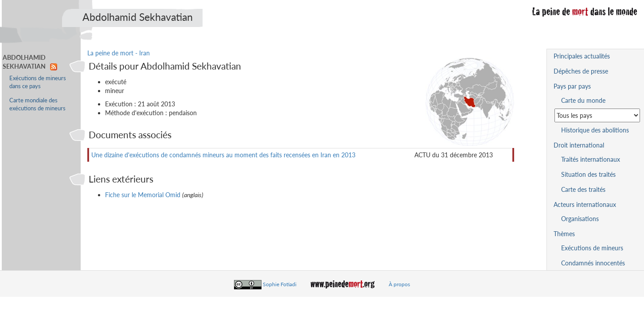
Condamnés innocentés (593, 263)
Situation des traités (588, 174)
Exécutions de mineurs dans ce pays (38, 82)
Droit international (579, 145)
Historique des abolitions (595, 130)
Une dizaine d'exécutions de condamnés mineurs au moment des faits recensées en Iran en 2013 (223, 155)
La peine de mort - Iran (119, 53)
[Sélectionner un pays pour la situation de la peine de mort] (597, 115)
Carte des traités (583, 189)
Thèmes (564, 234)
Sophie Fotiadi (280, 284)
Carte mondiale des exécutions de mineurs (37, 104)
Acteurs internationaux (585, 204)
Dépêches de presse (581, 71)
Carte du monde (583, 100)
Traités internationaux (591, 159)
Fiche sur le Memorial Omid (143, 195)
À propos (399, 284)
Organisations (580, 219)
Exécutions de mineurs (592, 248)
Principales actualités (582, 56)
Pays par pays (572, 86)
